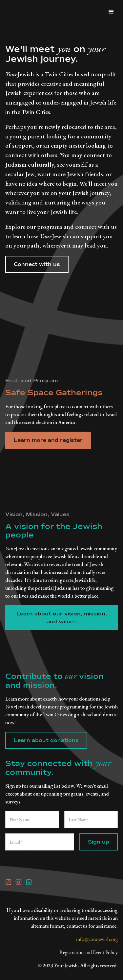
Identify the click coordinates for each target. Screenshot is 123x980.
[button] (111, 12)
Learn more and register (48, 440)
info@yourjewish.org (97, 939)
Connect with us (37, 264)
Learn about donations (46, 740)
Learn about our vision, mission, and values (62, 618)
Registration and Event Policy (89, 952)
